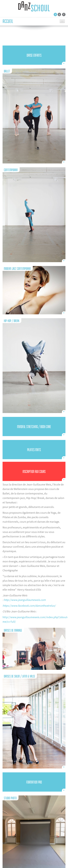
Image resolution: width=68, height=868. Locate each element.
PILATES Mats (34, 450)
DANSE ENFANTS (34, 55)
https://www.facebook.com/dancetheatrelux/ (29, 606)
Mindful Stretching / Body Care (34, 427)
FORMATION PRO (34, 782)
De (59, 14)
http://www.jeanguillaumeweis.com (25, 600)
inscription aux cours (34, 472)
